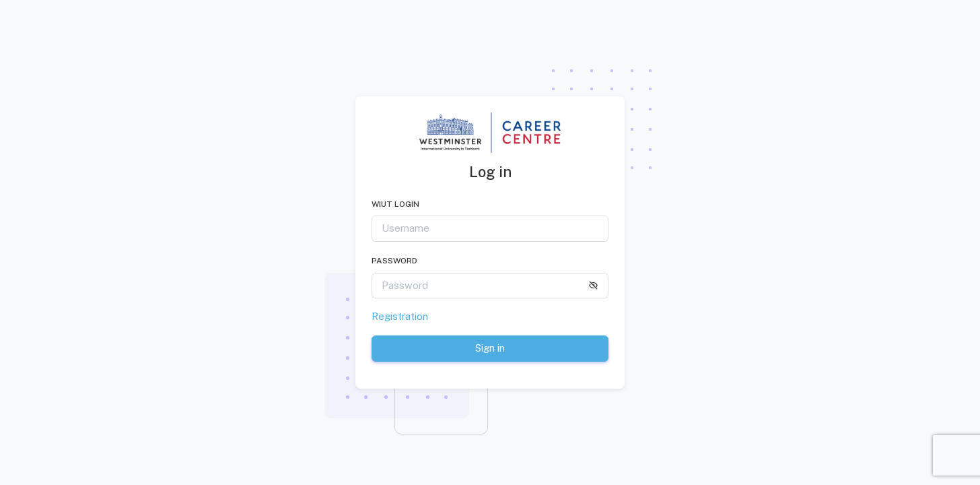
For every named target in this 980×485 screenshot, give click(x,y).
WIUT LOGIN (395, 204)
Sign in (490, 348)
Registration (400, 316)
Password (394, 261)
